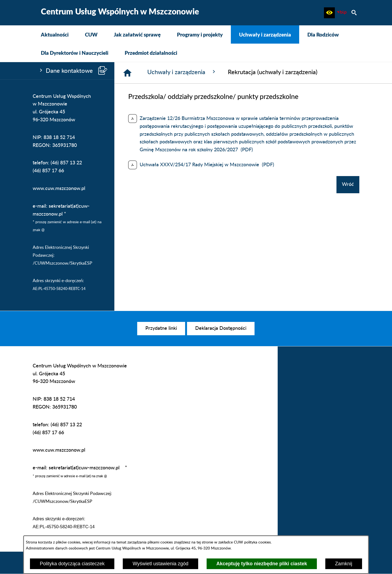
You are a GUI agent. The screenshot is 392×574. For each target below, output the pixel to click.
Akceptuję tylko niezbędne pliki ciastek (262, 564)
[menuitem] (55, 34)
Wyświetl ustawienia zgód (160, 564)
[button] (329, 13)
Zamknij (344, 564)
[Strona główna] (127, 73)
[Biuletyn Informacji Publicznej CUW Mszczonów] (342, 13)
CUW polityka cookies (252, 542)
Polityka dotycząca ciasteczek (72, 564)
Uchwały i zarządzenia (182, 72)
